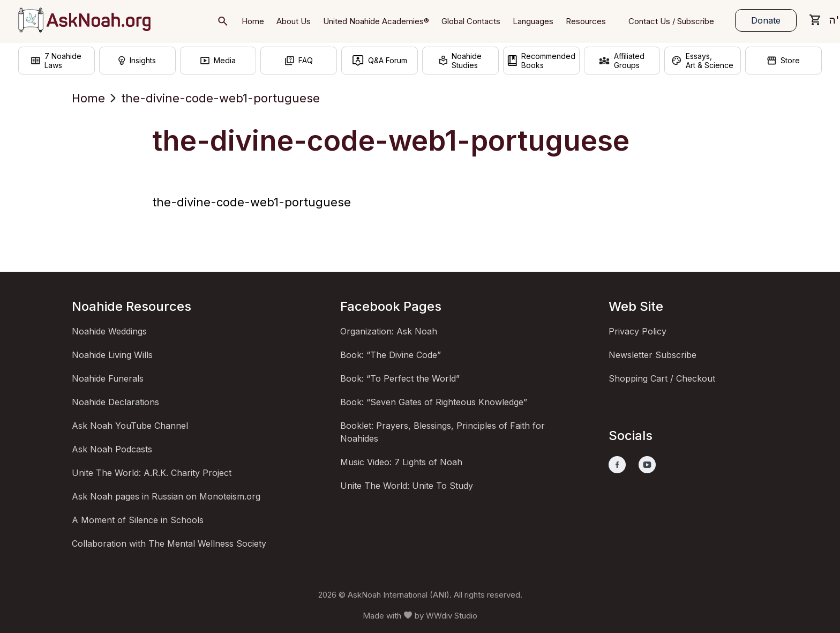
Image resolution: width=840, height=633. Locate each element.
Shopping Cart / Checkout (662, 378)
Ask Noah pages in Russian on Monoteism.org (166, 496)
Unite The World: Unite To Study (407, 486)
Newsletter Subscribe (652, 355)
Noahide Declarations (115, 402)
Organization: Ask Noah (389, 331)
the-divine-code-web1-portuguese (252, 202)
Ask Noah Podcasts (112, 449)
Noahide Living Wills (112, 355)
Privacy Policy (637, 331)
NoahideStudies (460, 61)
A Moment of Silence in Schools (138, 520)
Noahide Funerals (108, 378)
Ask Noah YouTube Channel (130, 426)
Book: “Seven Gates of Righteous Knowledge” (434, 402)
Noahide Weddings (109, 331)
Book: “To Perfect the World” (400, 378)
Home (88, 98)
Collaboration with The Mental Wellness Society (169, 543)
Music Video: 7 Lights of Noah (401, 462)
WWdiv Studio (452, 616)
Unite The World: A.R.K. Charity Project (152, 473)
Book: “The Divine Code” (391, 355)
